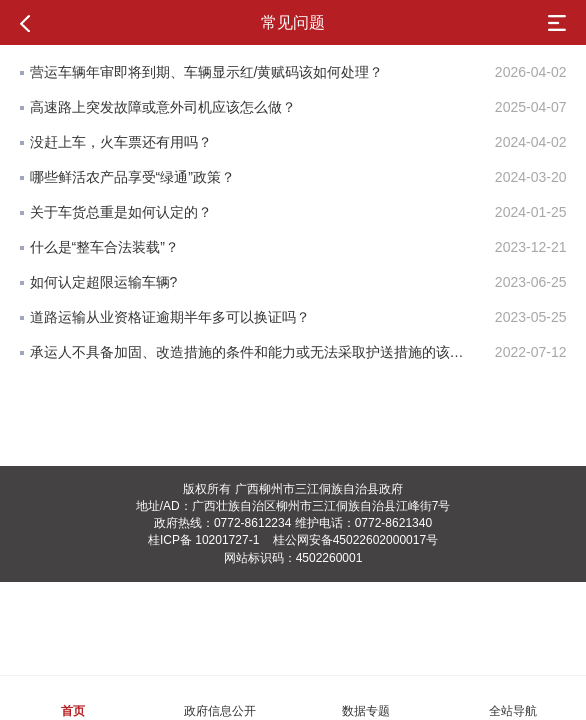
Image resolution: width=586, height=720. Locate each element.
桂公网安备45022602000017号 (355, 540)
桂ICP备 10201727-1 (203, 540)
